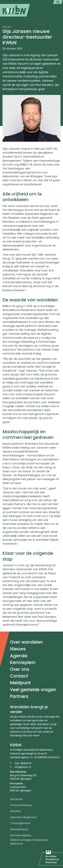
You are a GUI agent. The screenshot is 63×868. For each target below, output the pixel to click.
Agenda (19, 656)
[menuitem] (15, 10)
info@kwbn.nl (23, 767)
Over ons (20, 669)
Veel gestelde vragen (33, 690)
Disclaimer (16, 799)
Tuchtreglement (20, 823)
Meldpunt (20, 683)
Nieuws (18, 649)
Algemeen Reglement (23, 817)
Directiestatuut (19, 829)
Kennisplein (23, 663)
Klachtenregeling (21, 835)
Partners (19, 696)
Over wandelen (26, 642)
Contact (19, 676)
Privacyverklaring (21, 805)
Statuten (15, 811)
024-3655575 (23, 763)
